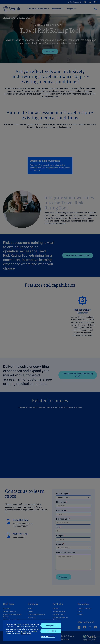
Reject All (50, 631)
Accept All (50, 625)
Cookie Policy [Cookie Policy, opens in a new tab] (26, 634)
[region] (32, 630)
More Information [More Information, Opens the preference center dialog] (48, 636)
